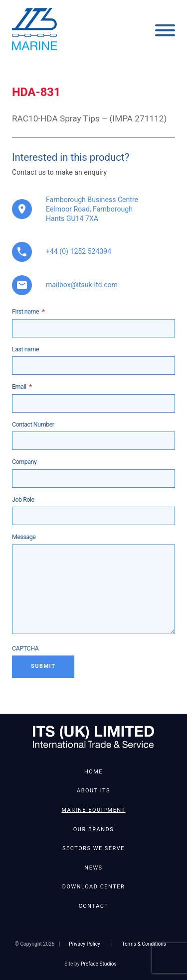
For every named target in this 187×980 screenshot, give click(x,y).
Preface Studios (99, 964)
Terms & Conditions (144, 944)
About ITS (93, 791)
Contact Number (33, 424)
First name (28, 311)
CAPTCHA (25, 648)
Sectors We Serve (93, 848)
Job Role (23, 499)
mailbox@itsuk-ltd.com (82, 285)
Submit (43, 666)
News (93, 868)
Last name (25, 349)
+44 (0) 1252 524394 (79, 251)
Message (24, 537)
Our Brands (93, 829)
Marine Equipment (93, 810)
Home (93, 772)
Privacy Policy (85, 944)
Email (22, 386)
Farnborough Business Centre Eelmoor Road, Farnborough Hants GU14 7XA (92, 209)
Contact (94, 906)
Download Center (93, 887)
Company (24, 462)
